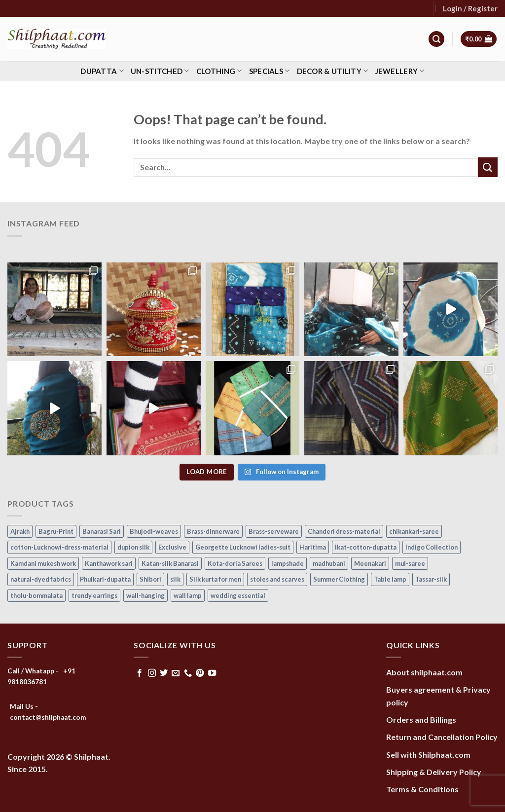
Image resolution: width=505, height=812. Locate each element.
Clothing (219, 71)
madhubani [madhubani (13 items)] (329, 563)
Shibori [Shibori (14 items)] (150, 579)
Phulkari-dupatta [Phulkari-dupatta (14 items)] (105, 579)
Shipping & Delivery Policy (434, 772)
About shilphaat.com (424, 672)
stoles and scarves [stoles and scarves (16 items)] (277, 579)
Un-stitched (160, 71)
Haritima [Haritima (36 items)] (313, 547)
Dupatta (102, 71)
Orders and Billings (421, 720)
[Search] (436, 39)
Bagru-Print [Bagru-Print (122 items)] (56, 531)
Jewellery (400, 71)
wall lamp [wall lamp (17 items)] (188, 595)
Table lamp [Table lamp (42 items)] (390, 579)
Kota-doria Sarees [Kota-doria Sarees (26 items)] (235, 563)
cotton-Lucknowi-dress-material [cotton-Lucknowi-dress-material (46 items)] (59, 547)
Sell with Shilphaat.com (428, 755)
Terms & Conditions (422, 789)
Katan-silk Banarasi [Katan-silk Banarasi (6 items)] (170, 563)
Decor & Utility (333, 71)
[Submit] (488, 167)
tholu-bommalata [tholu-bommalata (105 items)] (36, 595)
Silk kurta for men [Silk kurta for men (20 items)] (215, 579)
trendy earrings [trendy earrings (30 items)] (94, 595)
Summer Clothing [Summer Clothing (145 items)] (339, 579)
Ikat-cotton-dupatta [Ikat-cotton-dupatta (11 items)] (366, 547)
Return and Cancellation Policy (442, 737)
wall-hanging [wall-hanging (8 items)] (145, 595)
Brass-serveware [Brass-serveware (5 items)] (274, 531)
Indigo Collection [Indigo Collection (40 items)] (432, 547)
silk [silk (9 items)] (175, 579)
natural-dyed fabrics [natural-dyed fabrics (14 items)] (41, 579)
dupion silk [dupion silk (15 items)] (133, 547)
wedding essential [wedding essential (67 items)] (238, 595)
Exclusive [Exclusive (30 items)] (172, 547)
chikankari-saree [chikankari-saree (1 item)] (414, 531)
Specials (270, 71)
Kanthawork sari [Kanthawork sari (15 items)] (109, 563)
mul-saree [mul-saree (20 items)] (410, 563)
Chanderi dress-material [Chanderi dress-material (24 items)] (344, 531)
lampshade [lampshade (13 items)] (288, 563)
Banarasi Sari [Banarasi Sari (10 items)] (102, 531)
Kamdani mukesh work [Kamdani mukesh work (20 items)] (43, 563)
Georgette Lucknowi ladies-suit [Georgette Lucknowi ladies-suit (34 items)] (243, 547)
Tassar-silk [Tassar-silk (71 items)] (431, 579)
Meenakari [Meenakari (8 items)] (370, 563)
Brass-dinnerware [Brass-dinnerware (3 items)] (213, 531)
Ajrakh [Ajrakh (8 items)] (20, 531)
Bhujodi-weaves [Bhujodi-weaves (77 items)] (154, 531)
